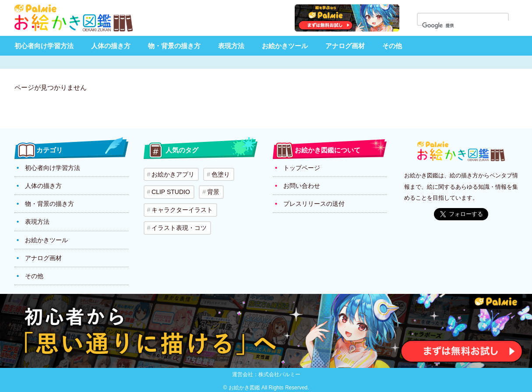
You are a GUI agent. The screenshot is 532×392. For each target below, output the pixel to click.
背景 (212, 192)
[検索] (468, 26)
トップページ (302, 168)
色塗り (220, 174)
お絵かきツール (285, 46)
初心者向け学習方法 (44, 46)
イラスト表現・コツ (179, 227)
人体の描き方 (111, 46)
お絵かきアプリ (173, 174)
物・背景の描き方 (174, 46)
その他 (392, 46)
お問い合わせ (302, 186)
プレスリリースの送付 (314, 204)
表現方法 (231, 46)
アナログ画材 (345, 46)
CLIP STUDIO (171, 192)
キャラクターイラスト (182, 209)
